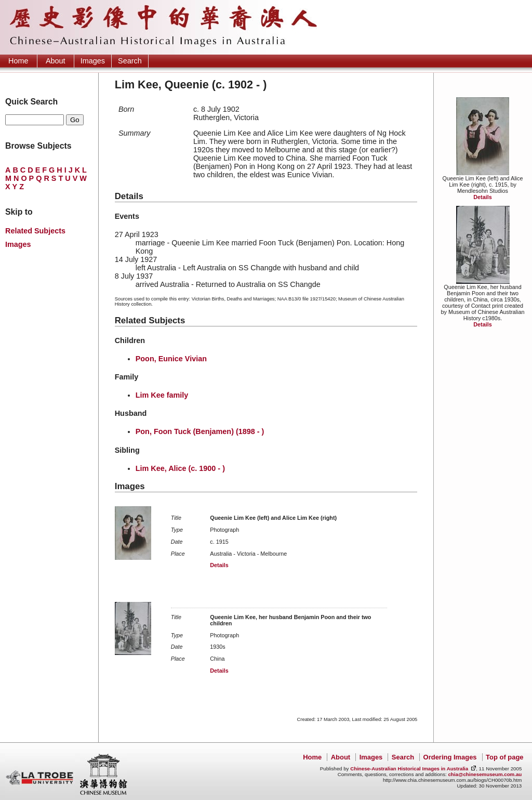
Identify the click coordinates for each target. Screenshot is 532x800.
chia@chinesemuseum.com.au (485, 774)
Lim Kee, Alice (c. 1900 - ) (180, 468)
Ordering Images (450, 757)
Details (482, 197)
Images (93, 61)
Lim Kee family (162, 395)
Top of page (504, 757)
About (56, 61)
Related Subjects (35, 231)
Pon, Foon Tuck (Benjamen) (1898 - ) (200, 431)
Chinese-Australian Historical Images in (409, 769)
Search (130, 61)
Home (18, 61)
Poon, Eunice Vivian (171, 359)
